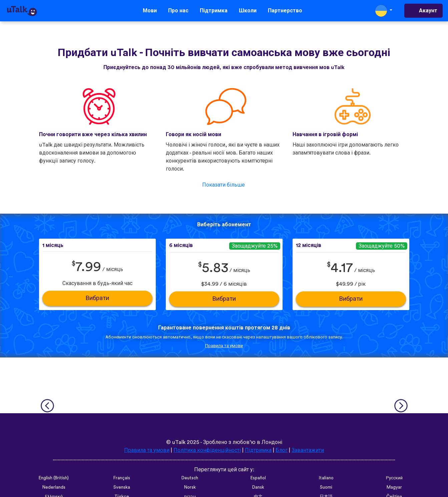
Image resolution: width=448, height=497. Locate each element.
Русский (394, 478)
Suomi (326, 487)
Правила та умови (224, 346)
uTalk (179, 442)
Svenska (122, 487)
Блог (282, 450)
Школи (248, 11)
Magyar (394, 487)
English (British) (54, 478)
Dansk (258, 487)
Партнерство (285, 11)
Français (122, 478)
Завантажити (308, 450)
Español (258, 478)
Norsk (190, 487)
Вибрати (97, 298)
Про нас (178, 11)
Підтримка (214, 11)
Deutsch (190, 478)
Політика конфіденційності (207, 450)
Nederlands (54, 487)
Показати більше (223, 185)
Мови (150, 11)
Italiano (326, 478)
